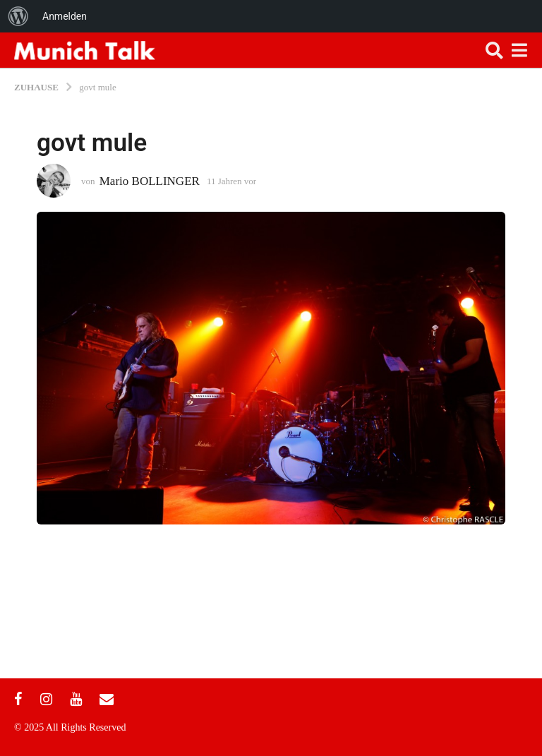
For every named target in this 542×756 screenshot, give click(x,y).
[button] (494, 50)
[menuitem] (18, 16)
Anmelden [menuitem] (65, 16)
